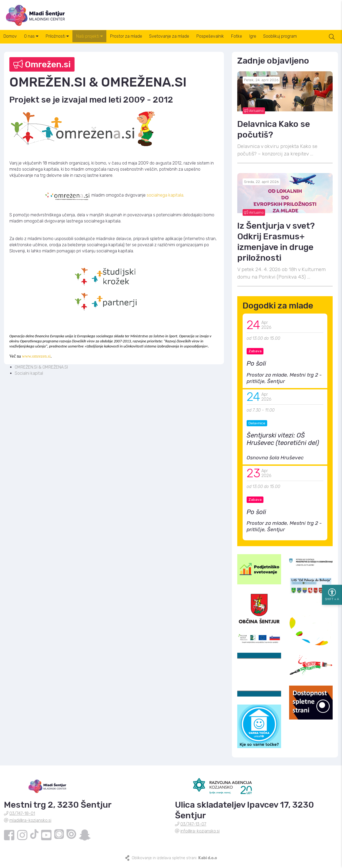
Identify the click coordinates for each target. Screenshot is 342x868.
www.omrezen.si (36, 359)
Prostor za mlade (137, 40)
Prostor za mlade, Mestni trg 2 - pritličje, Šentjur (284, 381)
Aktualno (254, 114)
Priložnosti (63, 40)
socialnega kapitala (165, 198)
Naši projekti (98, 40)
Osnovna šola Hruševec (275, 461)
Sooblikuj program (304, 40)
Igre (274, 40)
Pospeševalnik (226, 40)
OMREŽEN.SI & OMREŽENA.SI (41, 370)
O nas (35, 40)
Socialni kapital (29, 376)
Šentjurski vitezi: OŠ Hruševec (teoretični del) (283, 442)
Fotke (255, 40)
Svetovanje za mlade (183, 40)
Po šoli (256, 367)
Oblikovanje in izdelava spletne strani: (174, 861)
